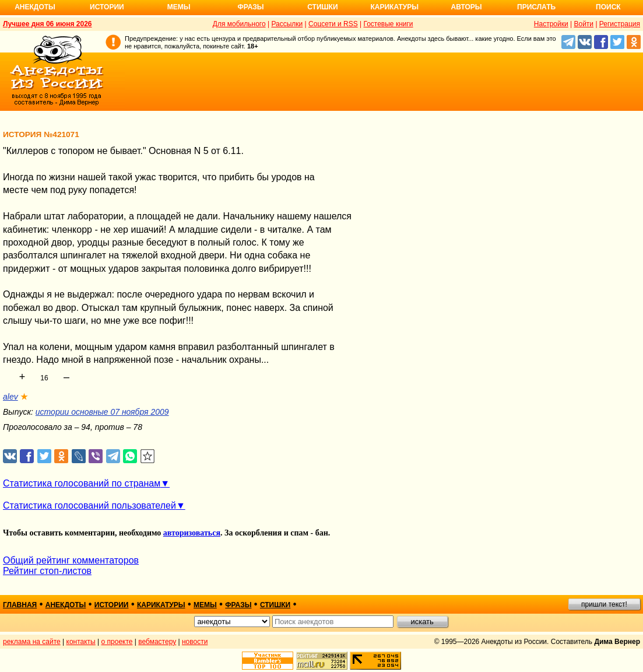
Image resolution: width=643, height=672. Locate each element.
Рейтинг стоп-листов (47, 571)
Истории (107, 7)
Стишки (322, 7)
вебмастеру (157, 642)
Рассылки (287, 24)
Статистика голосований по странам (82, 483)
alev (10, 397)
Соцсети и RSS (333, 24)
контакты (81, 642)
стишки (275, 605)
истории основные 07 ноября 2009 (102, 412)
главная (20, 605)
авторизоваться (192, 533)
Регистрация (620, 24)
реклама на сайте (32, 642)
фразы (238, 605)
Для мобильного (239, 24)
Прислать (536, 7)
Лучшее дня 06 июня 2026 (48, 24)
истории (112, 605)
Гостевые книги (388, 24)
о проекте (117, 642)
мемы (205, 605)
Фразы (250, 7)
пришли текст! (604, 604)
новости (195, 642)
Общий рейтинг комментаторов (71, 560)
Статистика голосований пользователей (89, 505)
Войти (584, 24)
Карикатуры (394, 7)
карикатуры (161, 605)
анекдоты (66, 605)
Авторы (467, 7)
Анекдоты (35, 7)
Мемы (179, 7)
